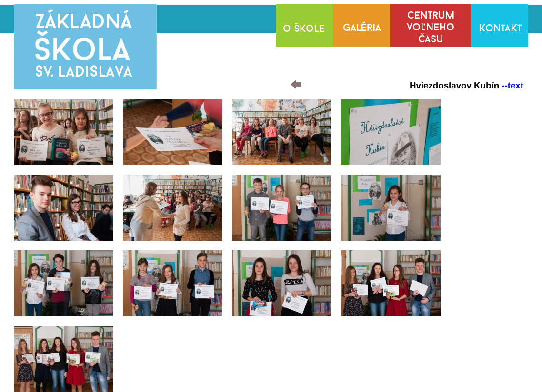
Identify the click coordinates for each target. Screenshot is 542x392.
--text (512, 85)
